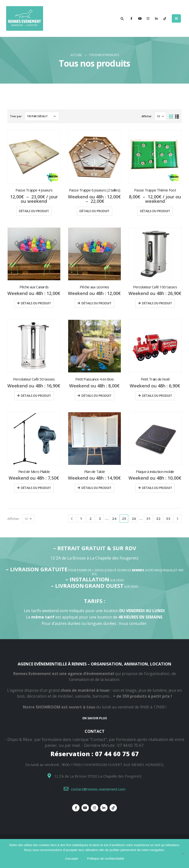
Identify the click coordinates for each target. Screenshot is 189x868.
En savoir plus (95, 718)
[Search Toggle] (122, 19)
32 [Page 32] (158, 518)
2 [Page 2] (90, 518)
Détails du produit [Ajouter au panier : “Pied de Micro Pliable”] (36, 488)
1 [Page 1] (81, 518)
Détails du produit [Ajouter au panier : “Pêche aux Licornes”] (96, 303)
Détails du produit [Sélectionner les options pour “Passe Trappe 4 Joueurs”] (34, 211)
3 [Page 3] (100, 518)
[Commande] (42, 116)
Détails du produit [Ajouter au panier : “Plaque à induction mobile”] (157, 488)
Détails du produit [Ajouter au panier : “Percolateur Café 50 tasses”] (36, 396)
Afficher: (147, 116)
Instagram (94, 808)
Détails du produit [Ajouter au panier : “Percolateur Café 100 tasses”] (157, 303)
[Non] (183, 853)
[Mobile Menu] (176, 18)
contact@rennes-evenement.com (98, 789)
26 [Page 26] (134, 518)
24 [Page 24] (114, 518)
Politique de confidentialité (106, 859)
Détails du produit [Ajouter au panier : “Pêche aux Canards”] (36, 303)
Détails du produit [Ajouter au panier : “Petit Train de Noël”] (157, 396)
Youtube (85, 808)
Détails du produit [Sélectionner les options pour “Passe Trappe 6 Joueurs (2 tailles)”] (94, 211)
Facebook (76, 808)
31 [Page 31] (148, 518)
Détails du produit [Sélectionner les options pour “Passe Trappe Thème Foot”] (155, 211)
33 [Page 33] (168, 518)
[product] (34, 157)
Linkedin (104, 808)
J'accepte (71, 859)
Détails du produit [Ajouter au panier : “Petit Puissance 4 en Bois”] (96, 396)
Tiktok (113, 808)
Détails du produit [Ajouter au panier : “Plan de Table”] (96, 488)
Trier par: (16, 116)
